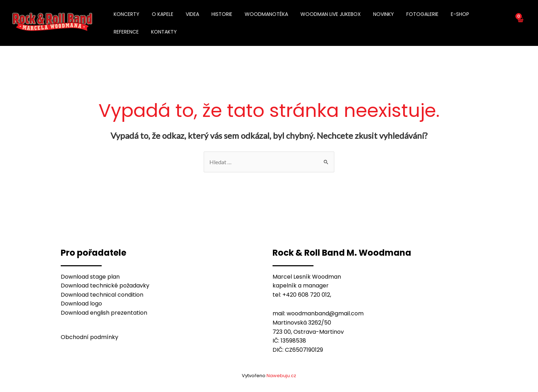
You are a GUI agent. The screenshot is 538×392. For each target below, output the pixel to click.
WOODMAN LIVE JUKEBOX (317, 14)
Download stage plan (90, 277)
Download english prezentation (104, 313)
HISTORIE (213, 14)
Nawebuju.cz (281, 376)
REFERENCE (471, 14)
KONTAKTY (125, 32)
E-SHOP (439, 14)
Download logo (81, 304)
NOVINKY (368, 14)
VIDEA (186, 14)
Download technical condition (102, 295)
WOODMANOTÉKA (255, 14)
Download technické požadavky (105, 286)
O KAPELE (159, 14)
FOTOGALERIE (404, 14)
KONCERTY (125, 14)
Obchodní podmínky (89, 337)
